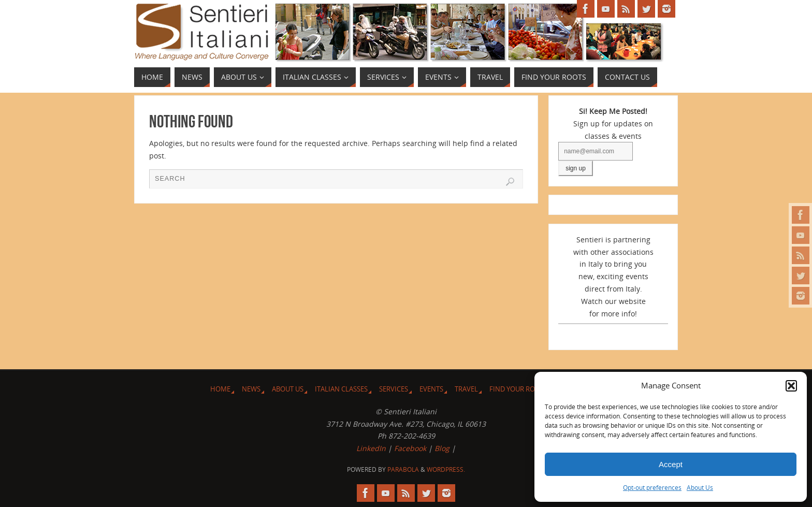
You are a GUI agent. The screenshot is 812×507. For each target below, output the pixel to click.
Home (220, 389)
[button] (791, 386)
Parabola (403, 469)
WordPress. (446, 469)
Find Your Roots (518, 389)
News (251, 389)
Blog (442, 448)
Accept (671, 464)
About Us (700, 488)
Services (394, 389)
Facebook (410, 448)
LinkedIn (371, 448)
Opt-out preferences (652, 488)
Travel (466, 389)
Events (431, 389)
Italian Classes (341, 389)
